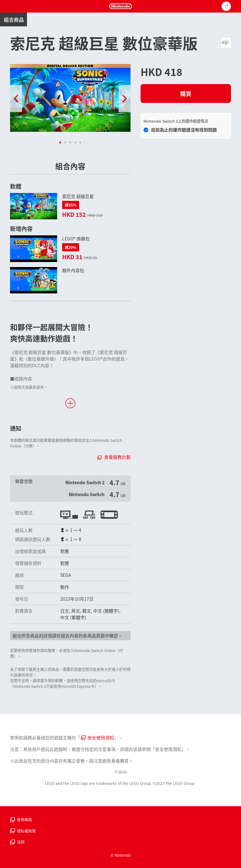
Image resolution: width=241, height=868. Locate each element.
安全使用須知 (97, 737)
